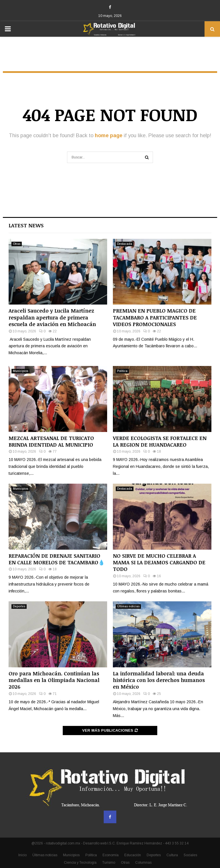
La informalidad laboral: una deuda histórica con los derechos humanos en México (159, 680)
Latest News (26, 225)
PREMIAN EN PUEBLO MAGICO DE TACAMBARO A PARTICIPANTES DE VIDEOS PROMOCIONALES (155, 317)
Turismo (109, 863)
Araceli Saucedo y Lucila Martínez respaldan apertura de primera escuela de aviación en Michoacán (52, 317)
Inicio (22, 855)
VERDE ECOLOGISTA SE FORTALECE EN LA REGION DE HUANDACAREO (160, 441)
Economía (111, 855)
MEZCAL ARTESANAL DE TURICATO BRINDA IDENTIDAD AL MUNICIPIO (51, 441)
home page (109, 135)
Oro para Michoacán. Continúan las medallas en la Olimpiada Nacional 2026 (54, 680)
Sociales (190, 855)
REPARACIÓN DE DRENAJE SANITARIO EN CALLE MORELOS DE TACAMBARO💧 (57, 559)
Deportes (19, 606)
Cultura (172, 855)
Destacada (125, 244)
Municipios (20, 371)
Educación (133, 855)
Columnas (143, 863)
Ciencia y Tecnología (80, 863)
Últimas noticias (128, 606)
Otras (17, 244)
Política (122, 371)
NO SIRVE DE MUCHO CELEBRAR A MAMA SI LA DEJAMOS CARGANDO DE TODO (159, 562)
